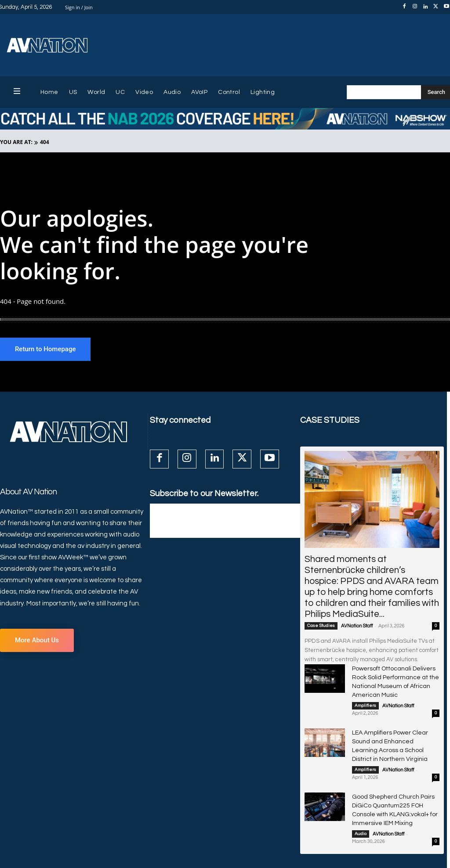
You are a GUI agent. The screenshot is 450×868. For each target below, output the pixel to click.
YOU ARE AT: (16, 142)
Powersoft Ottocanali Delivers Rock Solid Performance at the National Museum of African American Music (395, 677)
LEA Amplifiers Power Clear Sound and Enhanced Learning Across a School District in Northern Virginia (393, 729)
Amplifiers (365, 695)
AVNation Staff (357, 627)
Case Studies (321, 627)
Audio (361, 808)
